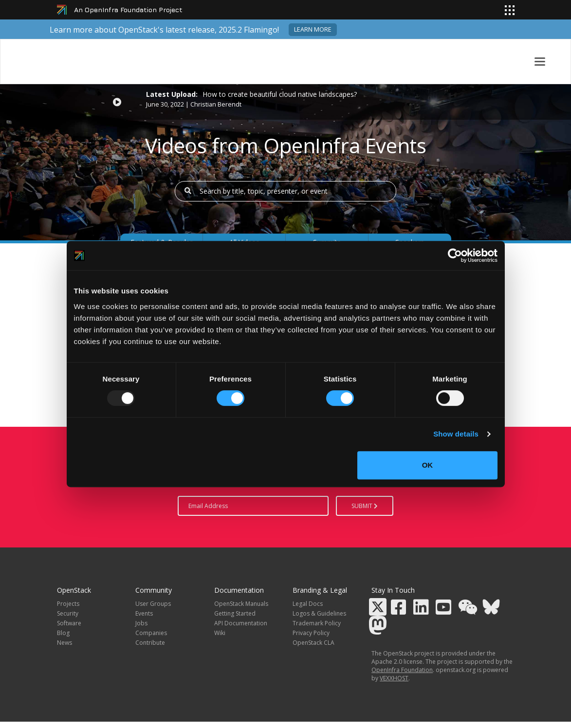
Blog (63, 633)
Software (69, 623)
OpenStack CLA (313, 643)
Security (68, 613)
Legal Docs (308, 604)
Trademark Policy (317, 623)
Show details (456, 434)
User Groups (153, 604)
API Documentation (241, 623)
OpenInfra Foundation (402, 670)
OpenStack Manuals (241, 604)
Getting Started (235, 613)
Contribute (150, 643)
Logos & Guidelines (319, 613)
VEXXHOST (394, 678)
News (64, 643)
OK (428, 465)
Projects (68, 604)
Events (144, 613)
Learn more (313, 29)
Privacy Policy (311, 633)
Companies (151, 633)
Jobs (141, 623)
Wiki (220, 633)
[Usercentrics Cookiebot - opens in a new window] (455, 255)
